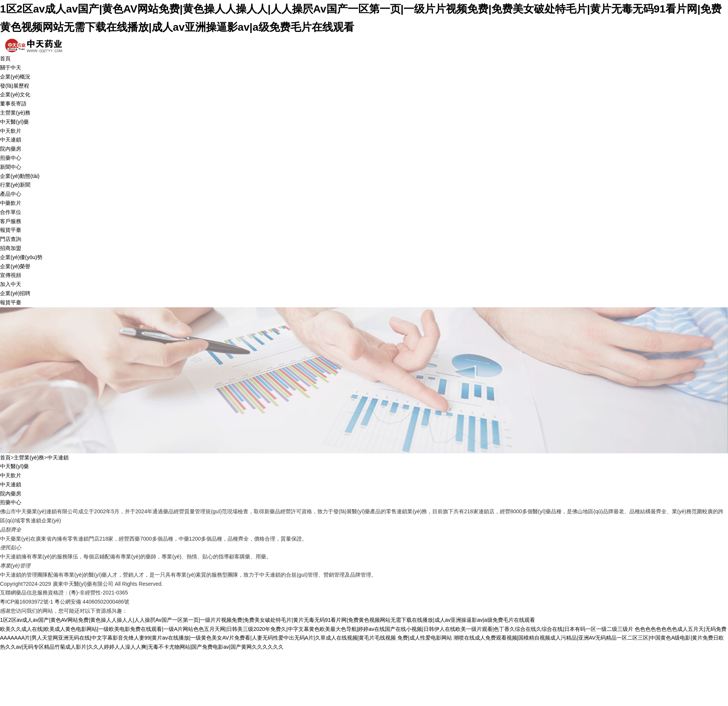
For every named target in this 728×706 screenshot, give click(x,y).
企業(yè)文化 (15, 94)
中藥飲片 (11, 203)
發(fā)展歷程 (15, 86)
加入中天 (11, 284)
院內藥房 (11, 149)
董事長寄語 (13, 104)
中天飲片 (11, 131)
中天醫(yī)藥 (14, 122)
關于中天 (11, 68)
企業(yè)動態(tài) (20, 176)
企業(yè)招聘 (15, 293)
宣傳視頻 (11, 275)
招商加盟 (11, 248)
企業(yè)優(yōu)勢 (21, 257)
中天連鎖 (11, 140)
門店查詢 (11, 239)
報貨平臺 (11, 230)
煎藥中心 (11, 158)
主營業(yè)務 (15, 113)
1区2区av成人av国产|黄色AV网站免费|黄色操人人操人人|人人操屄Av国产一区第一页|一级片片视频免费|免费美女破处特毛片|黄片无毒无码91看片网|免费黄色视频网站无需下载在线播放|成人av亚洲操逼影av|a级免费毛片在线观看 (268, 620)
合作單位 (11, 212)
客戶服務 (11, 221)
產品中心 (11, 194)
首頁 (5, 58)
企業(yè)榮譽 (15, 266)
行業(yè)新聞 (15, 185)
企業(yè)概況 (15, 77)
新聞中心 (11, 167)
